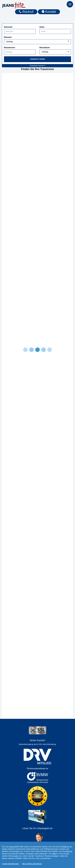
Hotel (42, 27)
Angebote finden (37, 59)
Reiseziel (8, 27)
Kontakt (49, 12)
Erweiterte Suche (38, 66)
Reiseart (8, 37)
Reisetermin (10, 47)
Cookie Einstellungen (10, 864)
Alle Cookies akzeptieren (32, 864)
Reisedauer (45, 47)
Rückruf (26, 12)
